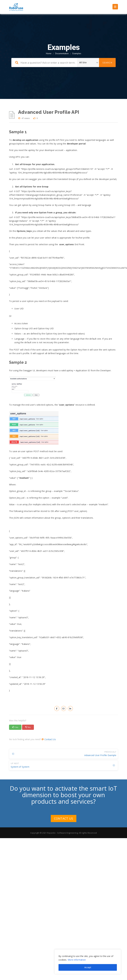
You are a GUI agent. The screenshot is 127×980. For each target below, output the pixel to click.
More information (77, 960)
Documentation (62, 53)
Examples (77, 53)
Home (49, 53)
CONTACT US (64, 818)
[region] (88, 962)
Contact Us (50, 739)
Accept (88, 967)
